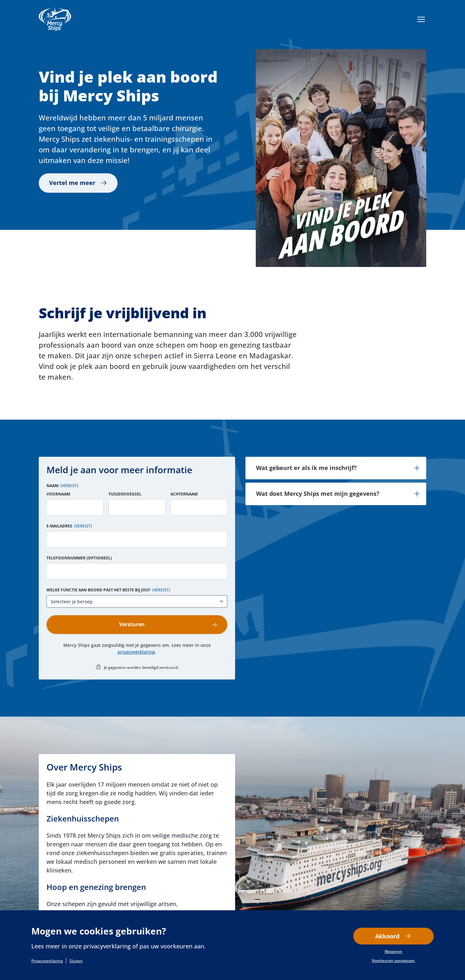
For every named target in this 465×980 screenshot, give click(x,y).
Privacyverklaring (47, 961)
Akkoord (387, 936)
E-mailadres (69, 526)
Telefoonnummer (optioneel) (79, 558)
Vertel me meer (72, 183)
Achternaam (184, 494)
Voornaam (58, 494)
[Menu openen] (421, 19)
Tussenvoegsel (125, 494)
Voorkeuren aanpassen (393, 961)
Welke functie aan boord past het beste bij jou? (108, 590)
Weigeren (393, 952)
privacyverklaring (136, 653)
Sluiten (76, 961)
